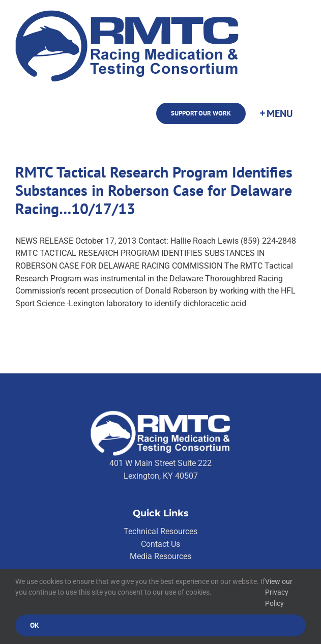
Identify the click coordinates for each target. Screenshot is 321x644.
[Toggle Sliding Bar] (276, 113)
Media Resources (160, 556)
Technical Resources (160, 531)
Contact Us (160, 544)
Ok (35, 625)
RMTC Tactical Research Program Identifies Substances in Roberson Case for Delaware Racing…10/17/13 (154, 190)
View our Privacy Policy (279, 592)
